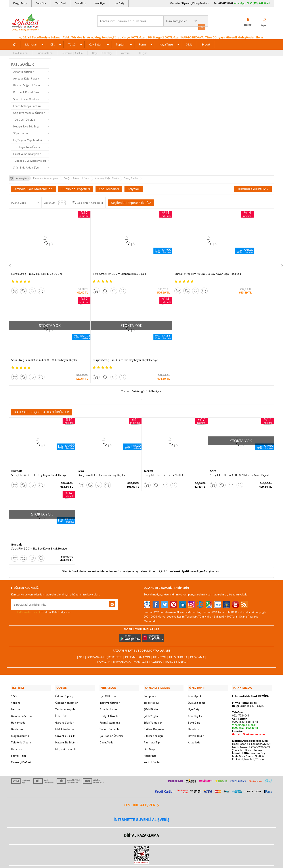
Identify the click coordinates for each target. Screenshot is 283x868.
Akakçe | (172, 645)
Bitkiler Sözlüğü (153, 718)
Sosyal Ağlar (19, 738)
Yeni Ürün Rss (152, 745)
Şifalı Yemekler (153, 705)
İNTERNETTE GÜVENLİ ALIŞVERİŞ (141, 802)
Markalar (31, 44)
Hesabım (193, 712)
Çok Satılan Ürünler (111, 718)
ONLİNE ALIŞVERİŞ (141, 787)
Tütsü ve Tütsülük (24, 119)
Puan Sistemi (45, 52)
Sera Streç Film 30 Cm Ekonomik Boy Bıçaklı (104, 262)
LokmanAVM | (97, 640)
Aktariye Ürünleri (24, 71)
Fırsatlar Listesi (109, 692)
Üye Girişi (204, 555)
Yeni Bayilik (195, 698)
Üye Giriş (119, 3)
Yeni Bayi (60, 3)
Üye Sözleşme (197, 685)
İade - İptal (62, 698)
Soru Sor (41, 3)
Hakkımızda (20, 52)
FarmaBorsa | (123, 645)
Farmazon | (142, 645)
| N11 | (82, 640)
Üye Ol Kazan (108, 678)
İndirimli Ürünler (110, 685)
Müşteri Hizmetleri (67, 731)
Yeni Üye (100, 3)
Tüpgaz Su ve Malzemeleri (30, 160)
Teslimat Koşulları (66, 692)
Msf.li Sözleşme (65, 712)
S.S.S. (14, 678)
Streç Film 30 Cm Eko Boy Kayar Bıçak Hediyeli (40, 532)
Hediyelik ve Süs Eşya (26, 126)
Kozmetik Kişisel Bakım (27, 92)
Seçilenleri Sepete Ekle (131, 202)
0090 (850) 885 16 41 (245, 704)
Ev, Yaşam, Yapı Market (28, 139)
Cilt (53, 44)
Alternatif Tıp (152, 725)
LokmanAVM (141, 858)
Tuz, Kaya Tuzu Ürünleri (28, 146)
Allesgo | (158, 645)
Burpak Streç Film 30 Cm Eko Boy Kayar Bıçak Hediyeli (39, 342)
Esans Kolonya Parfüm (27, 105)
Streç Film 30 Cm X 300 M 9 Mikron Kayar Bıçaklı (240, 459)
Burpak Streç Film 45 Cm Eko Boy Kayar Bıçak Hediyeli (172, 263)
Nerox (148, 454)
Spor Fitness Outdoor (26, 98)
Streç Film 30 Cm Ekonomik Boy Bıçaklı (101, 459)
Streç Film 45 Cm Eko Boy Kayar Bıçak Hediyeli (40, 459)
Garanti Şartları (65, 705)
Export (206, 44)
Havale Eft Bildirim (67, 725)
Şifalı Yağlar (151, 698)
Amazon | (146, 640)
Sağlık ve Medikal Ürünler (29, 112)
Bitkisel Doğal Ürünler (27, 85)
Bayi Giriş (80, 3)
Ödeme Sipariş (64, 678)
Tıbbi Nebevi (151, 685)
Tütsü (72, 44)
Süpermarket (21, 133)
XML (189, 44)
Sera (81, 454)
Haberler (17, 731)
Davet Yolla (106, 725)
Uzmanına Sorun (21, 698)
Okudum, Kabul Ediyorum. (42, 595)
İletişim (143, 52)
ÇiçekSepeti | (116, 640)
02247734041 (226, 3)
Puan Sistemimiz (110, 705)
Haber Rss (150, 738)
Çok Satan (96, 44)
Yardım (125, 52)
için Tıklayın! (248, 688)
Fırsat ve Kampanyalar (27, 153)
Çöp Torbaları (109, 188)
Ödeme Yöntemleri (67, 685)
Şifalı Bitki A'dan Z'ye (26, 167)
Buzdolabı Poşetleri (76, 188)
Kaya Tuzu (166, 44)
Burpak (17, 454)
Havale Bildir (196, 718)
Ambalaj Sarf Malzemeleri (33, 188)
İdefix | (183, 645)
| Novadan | (104, 645)
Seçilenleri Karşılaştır (90, 202)
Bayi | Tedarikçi (102, 52)
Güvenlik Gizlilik (65, 718)
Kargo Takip (20, 3)
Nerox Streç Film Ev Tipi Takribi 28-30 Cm (37, 262)
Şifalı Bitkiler (151, 692)
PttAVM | (132, 640)
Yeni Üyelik (182, 555)
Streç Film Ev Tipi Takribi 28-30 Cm (165, 459)
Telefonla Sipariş (21, 725)
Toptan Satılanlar (110, 712)
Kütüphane (150, 678)
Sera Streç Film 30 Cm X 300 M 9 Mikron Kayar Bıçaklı (239, 263)
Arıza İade (194, 725)
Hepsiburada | (180, 640)
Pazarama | (198, 640)
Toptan (121, 44)
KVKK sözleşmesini (28, 595)
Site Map (149, 731)
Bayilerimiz (18, 712)
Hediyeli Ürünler (110, 698)
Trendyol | (161, 640)
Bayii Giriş (194, 705)
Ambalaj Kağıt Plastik (26, 78)
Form (142, 44)
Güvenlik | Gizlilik (72, 52)
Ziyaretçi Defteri (21, 745)
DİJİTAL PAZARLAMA (141, 818)
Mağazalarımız (20, 718)
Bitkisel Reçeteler (154, 712)
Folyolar (134, 188)
